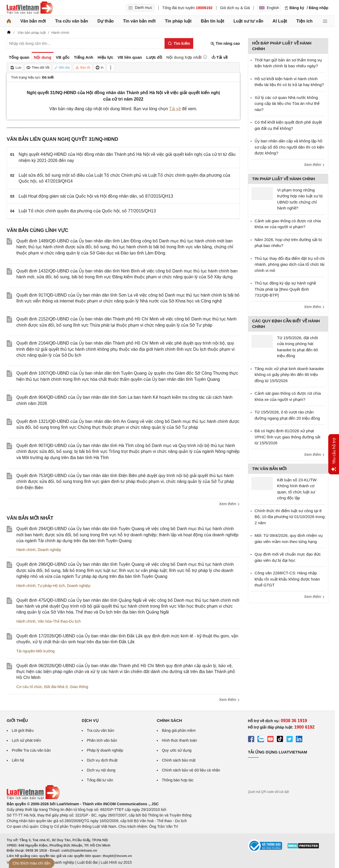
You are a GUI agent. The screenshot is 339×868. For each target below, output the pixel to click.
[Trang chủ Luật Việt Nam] (30, 8)
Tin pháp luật (178, 21)
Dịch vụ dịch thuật (102, 760)
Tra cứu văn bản (72, 21)
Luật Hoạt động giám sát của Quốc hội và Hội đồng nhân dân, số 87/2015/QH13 (96, 196)
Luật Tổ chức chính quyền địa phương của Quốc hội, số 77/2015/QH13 (87, 211)
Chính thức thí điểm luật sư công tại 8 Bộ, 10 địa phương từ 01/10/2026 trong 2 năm (290, 517)
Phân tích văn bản (102, 740)
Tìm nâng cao (225, 44)
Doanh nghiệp (49, 550)
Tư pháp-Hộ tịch (51, 586)
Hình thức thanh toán (179, 740)
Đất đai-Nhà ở (56, 687)
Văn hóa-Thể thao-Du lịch (59, 621)
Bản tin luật (212, 21)
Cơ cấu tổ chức (29, 687)
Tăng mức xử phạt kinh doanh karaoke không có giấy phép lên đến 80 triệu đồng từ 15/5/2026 (289, 375)
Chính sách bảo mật (179, 760)
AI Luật (280, 21)
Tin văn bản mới (139, 21)
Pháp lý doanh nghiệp (105, 750)
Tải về (175, 109)
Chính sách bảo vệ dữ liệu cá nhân (191, 770)
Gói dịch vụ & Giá (235, 8)
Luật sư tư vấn (248, 21)
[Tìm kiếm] (179, 43)
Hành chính (26, 550)
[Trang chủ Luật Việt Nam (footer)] (33, 798)
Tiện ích (304, 21)
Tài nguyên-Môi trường (36, 651)
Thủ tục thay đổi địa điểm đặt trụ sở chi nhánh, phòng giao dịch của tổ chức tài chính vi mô (290, 264)
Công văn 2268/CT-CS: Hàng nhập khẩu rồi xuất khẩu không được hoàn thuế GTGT (287, 579)
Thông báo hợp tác (178, 780)
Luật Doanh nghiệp (58, 862)
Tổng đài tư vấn (100, 780)
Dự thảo (105, 21)
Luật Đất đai (87, 862)
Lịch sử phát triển (26, 740)
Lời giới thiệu (23, 730)
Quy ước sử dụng (177, 750)
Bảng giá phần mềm (179, 730)
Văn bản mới (33, 21)
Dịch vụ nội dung (101, 770)
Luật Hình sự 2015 (116, 862)
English (269, 8)
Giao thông (79, 687)
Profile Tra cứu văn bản (31, 750)
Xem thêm (229, 504)
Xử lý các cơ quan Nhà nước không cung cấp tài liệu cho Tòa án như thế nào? (287, 104)
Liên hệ (18, 760)
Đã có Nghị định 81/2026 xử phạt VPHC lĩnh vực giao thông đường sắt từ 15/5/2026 (287, 437)
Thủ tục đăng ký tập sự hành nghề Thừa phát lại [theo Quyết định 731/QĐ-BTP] (285, 289)
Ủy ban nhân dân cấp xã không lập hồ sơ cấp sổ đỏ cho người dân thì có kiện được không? (289, 147)
